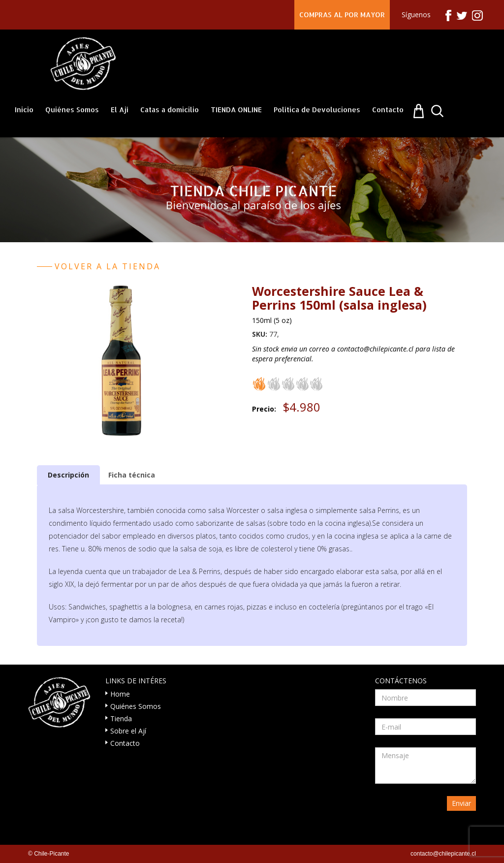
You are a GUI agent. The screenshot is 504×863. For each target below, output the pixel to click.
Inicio (24, 110)
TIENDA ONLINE (236, 110)
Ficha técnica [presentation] (132, 475)
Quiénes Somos (72, 110)
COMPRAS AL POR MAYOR (342, 15)
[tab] (68, 475)
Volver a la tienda (108, 266)
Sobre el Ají (128, 731)
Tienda (121, 719)
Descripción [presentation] (68, 475)
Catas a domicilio (170, 110)
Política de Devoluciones (317, 110)
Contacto (388, 110)
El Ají (120, 110)
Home (120, 694)
